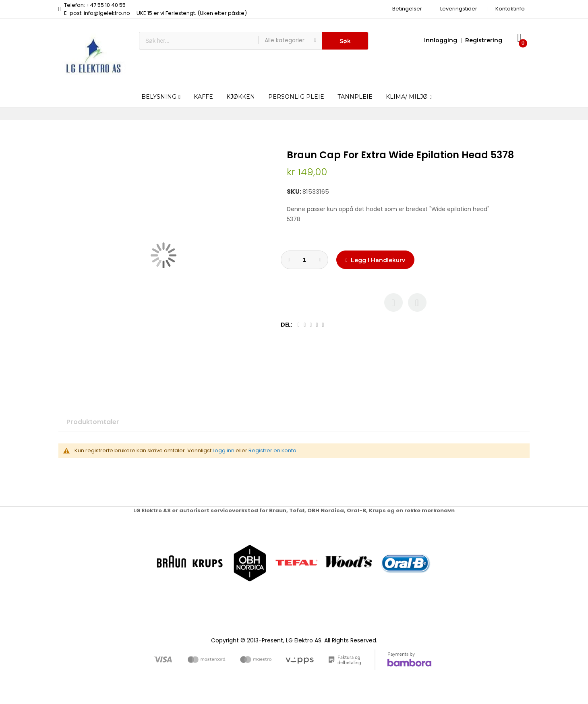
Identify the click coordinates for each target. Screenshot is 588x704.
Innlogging (441, 40)
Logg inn (224, 450)
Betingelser (407, 9)
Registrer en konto (272, 450)
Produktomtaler (93, 422)
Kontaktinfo (510, 9)
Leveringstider (459, 9)
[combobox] (199, 41)
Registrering (484, 40)
